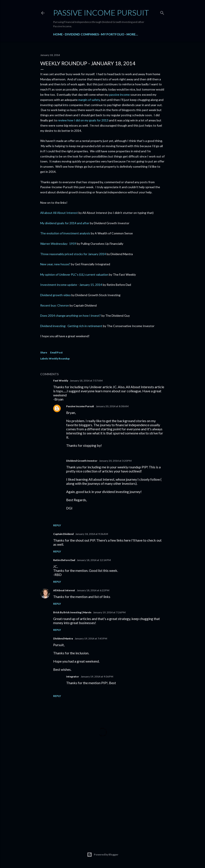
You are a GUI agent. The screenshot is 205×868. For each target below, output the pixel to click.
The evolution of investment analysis (65, 233)
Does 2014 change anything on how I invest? (70, 316)
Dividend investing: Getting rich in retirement (71, 326)
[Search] (162, 12)
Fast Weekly (61, 381)
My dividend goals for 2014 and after (65, 223)
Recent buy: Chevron (55, 305)
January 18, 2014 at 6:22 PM (93, 590)
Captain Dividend (63, 534)
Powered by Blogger (103, 855)
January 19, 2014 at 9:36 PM (97, 676)
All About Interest (64, 590)
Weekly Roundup (59, 358)
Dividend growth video (55, 295)
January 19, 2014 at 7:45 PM (91, 638)
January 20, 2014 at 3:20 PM (115, 461)
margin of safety (89, 100)
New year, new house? (55, 264)
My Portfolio (113, 34)
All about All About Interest (59, 213)
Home (58, 34)
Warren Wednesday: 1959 (58, 244)
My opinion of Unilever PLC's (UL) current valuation (74, 274)
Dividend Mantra (63, 638)
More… (132, 34)
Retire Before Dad (64, 560)
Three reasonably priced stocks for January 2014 (73, 254)
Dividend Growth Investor (82, 461)
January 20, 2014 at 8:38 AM (112, 406)
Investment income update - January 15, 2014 (71, 285)
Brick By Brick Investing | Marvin (72, 612)
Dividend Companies (82, 34)
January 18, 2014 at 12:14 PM (94, 560)
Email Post (56, 352)
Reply (57, 525)
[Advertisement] (102, 800)
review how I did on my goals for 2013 (83, 120)
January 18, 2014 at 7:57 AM (86, 381)
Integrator (73, 676)
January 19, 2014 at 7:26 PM (109, 612)
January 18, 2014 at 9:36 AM (92, 534)
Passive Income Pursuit (101, 13)
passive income (119, 95)
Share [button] (44, 352)
